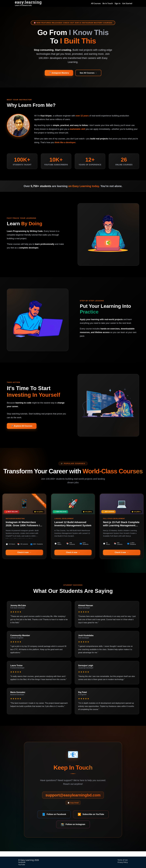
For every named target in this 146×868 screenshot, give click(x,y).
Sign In (118, 3)
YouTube (22, 865)
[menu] (111, 3)
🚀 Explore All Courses (23, 427)
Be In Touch (108, 3)
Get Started (127, 3)
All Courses (96, 3)
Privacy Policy (123, 862)
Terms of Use (123, 860)
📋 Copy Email (73, 808)
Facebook (22, 862)
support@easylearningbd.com (73, 800)
